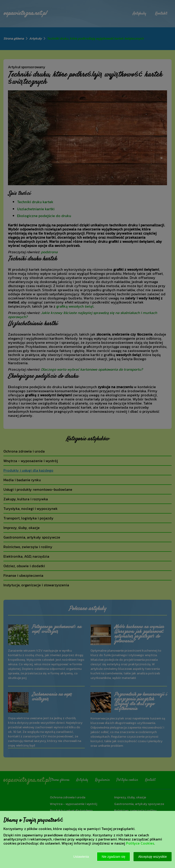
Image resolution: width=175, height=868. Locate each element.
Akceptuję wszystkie (153, 857)
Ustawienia (81, 857)
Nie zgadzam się (113, 857)
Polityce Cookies (140, 843)
